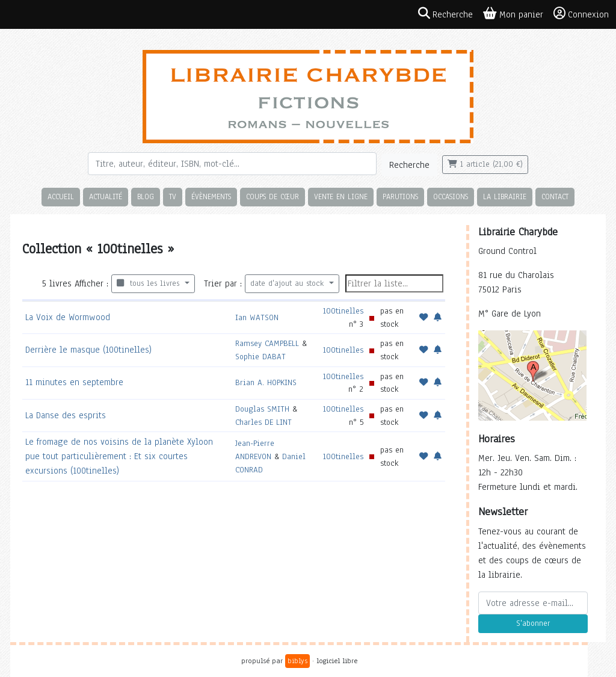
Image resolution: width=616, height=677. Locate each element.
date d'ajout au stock (288, 283)
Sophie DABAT (260, 357)
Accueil (61, 196)
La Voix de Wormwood (68, 317)
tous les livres (149, 283)
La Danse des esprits (66, 415)
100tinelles (343, 311)
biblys (297, 661)
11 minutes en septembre (74, 382)
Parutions (400, 196)
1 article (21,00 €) (485, 164)
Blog (146, 196)
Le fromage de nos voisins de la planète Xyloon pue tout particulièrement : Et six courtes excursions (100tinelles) (119, 456)
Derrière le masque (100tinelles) (88, 350)
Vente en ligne (341, 196)
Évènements (211, 196)
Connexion (581, 14)
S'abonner (533, 623)
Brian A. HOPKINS (266, 382)
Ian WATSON (257, 317)
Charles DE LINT (263, 422)
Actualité (106, 196)
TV (173, 196)
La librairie (505, 196)
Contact (555, 196)
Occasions (451, 196)
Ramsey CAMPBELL (267, 343)
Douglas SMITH (262, 409)
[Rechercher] (232, 164)
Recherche (409, 165)
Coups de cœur (273, 196)
